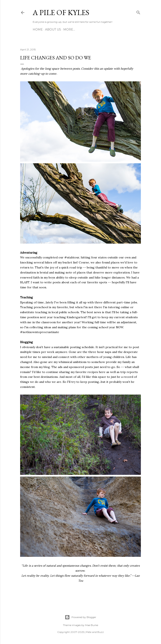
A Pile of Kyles (61, 12)
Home (38, 29)
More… (69, 29)
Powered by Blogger (80, 617)
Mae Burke (92, 625)
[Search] (138, 12)
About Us (53, 29)
